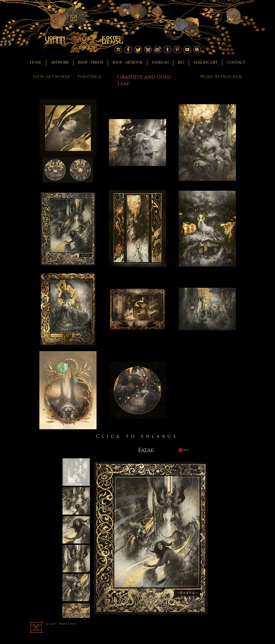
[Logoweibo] (158, 50)
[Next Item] (202, 538)
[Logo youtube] (187, 50)
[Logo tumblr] (168, 50)
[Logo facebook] (128, 50)
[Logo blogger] (197, 50)
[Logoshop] (148, 50)
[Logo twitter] (138, 50)
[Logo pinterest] (177, 50)
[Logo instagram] (118, 50)
